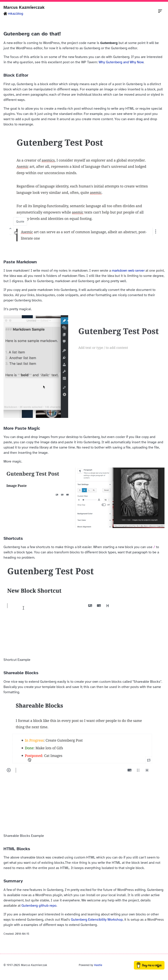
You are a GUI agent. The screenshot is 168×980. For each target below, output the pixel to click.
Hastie (98, 965)
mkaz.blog (13, 14)
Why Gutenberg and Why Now (121, 62)
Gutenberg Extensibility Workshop (97, 920)
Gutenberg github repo (39, 906)
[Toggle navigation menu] (160, 11)
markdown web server (128, 271)
